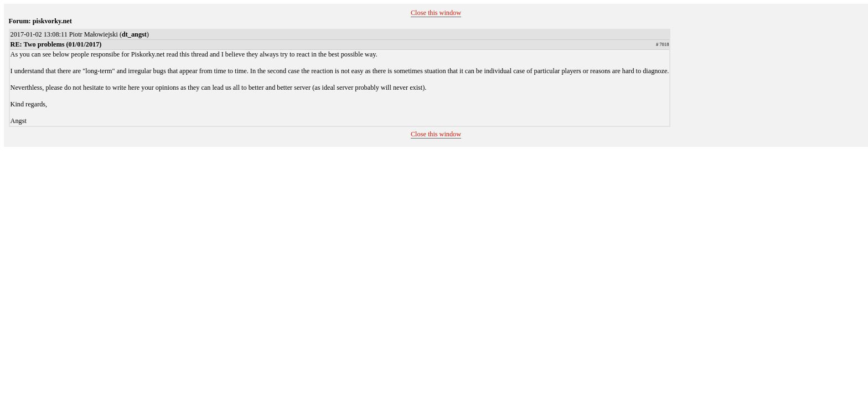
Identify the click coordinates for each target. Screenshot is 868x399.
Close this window (436, 13)
